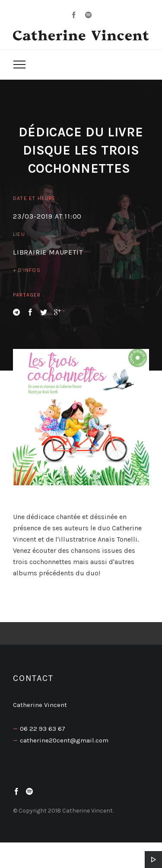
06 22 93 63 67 (43, 729)
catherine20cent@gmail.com (64, 740)
